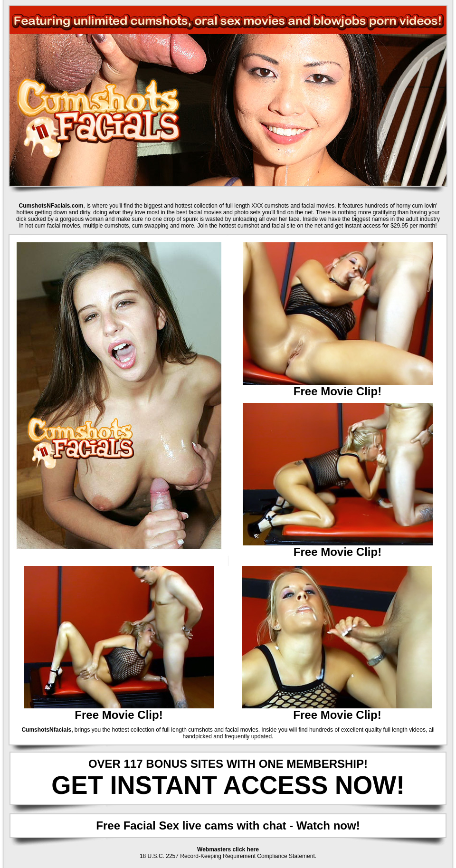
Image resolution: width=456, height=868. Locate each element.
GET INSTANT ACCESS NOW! (228, 785)
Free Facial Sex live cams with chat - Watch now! (228, 825)
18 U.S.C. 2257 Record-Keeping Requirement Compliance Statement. (228, 856)
